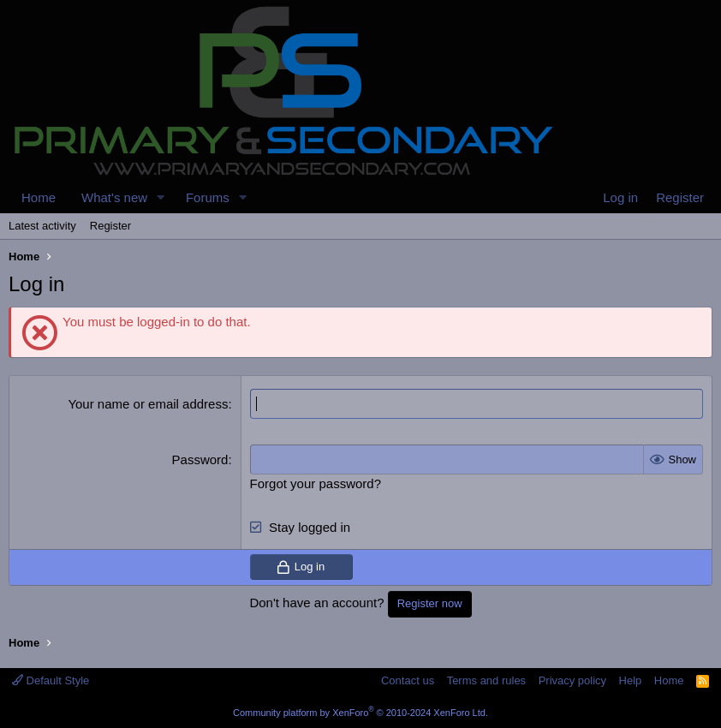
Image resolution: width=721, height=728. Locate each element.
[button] (161, 197)
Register (110, 226)
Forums (208, 197)
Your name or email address (148, 404)
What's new (114, 197)
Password (200, 459)
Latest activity (42, 226)
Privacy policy (572, 680)
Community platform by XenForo (360, 713)
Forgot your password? (316, 483)
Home (39, 197)
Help (631, 680)
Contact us (408, 680)
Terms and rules (486, 680)
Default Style (51, 680)
